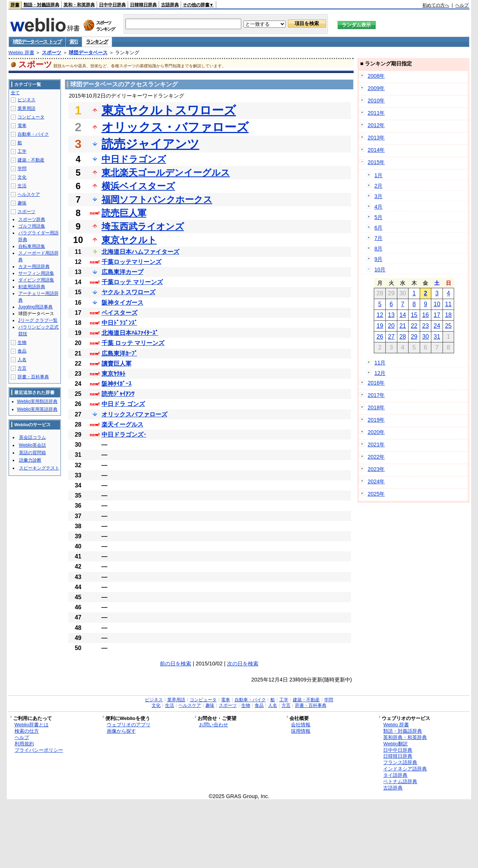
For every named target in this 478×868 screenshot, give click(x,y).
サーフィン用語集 (36, 273)
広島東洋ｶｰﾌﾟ (119, 353)
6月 (378, 228)
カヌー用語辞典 (34, 267)
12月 (380, 373)
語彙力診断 (30, 460)
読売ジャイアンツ (150, 144)
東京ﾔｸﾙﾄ (114, 374)
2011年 (376, 113)
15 (414, 315)
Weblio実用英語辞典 (37, 409)
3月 (378, 196)
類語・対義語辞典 (41, 5)
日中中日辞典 (112, 5)
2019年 (376, 420)
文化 (22, 177)
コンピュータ (31, 117)
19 (380, 326)
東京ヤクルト (129, 240)
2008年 (376, 76)
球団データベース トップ (37, 42)
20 (391, 326)
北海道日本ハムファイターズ (140, 252)
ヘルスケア (29, 194)
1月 (378, 175)
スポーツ (52, 53)
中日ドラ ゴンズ (123, 404)
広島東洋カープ (122, 272)
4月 (378, 207)
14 (403, 315)
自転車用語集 (32, 246)
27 (391, 337)
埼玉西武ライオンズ (143, 226)
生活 (22, 186)
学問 (22, 169)
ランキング (97, 42)
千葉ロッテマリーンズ (131, 262)
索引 (74, 42)
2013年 (376, 138)
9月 (378, 259)
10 (437, 304)
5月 (378, 217)
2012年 (376, 125)
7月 (378, 238)
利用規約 (24, 744)
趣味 (22, 203)
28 (403, 337)
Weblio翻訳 (395, 744)
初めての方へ (436, 5)
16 (426, 315)
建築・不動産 (31, 160)
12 (380, 315)
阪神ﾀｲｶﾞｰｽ (117, 384)
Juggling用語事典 (36, 307)
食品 (22, 351)
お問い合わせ (214, 725)
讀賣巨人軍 (117, 364)
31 (437, 337)
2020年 (376, 432)
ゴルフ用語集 (32, 226)
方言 (22, 368)
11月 (380, 363)
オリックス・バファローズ (175, 127)
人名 (22, 360)
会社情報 (301, 725)
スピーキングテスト (39, 468)
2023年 (376, 469)
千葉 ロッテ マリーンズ (133, 343)
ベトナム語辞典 (400, 781)
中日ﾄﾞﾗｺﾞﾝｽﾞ (119, 323)
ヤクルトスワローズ (128, 292)
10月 (380, 270)
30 (426, 337)
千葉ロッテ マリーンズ (132, 282)
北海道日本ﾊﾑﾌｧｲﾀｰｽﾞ (130, 333)
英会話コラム (32, 437)
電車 (22, 126)
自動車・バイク (33, 134)
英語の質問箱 (32, 453)
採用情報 (301, 731)
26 (380, 337)
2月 (378, 186)
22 (414, 326)
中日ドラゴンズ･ (124, 435)
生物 (22, 342)
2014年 (376, 150)
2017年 (376, 395)
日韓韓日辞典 (143, 5)
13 (391, 315)
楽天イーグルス (122, 424)
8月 (378, 249)
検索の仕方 (27, 731)
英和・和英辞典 (79, 5)
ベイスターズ (119, 313)
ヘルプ (462, 5)
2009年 (376, 88)
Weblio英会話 (32, 445)
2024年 (376, 481)
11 (448, 304)
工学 (22, 151)
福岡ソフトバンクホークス (157, 199)
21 (403, 326)
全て (15, 93)
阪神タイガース (122, 303)
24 (437, 326)
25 (448, 326)
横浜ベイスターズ (138, 186)
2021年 (376, 444)
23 (426, 326)
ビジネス (27, 100)
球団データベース (88, 53)
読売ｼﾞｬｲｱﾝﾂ (118, 394)
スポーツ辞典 (32, 219)
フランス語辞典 (400, 762)
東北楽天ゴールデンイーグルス (166, 173)
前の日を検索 (176, 664)
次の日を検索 (243, 664)
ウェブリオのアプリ (129, 725)
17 (437, 315)
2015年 (376, 162)
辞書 (15, 5)
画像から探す (121, 731)
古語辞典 (170, 5)
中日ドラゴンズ (134, 159)
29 (414, 337)
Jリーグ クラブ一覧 (38, 320)
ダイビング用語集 (36, 280)
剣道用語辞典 (32, 287)
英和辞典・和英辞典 (405, 737)
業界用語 (27, 108)
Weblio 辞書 (21, 53)
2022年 (376, 457)
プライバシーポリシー (39, 750)
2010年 (376, 101)
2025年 (376, 494)
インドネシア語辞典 (405, 769)
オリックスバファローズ (134, 414)
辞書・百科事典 (33, 377)
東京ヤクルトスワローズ (169, 110)
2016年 (376, 383)
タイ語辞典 (395, 775)
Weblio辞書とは (32, 725)
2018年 (376, 407)
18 (448, 315)
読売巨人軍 (124, 213)
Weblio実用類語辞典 (37, 401)
